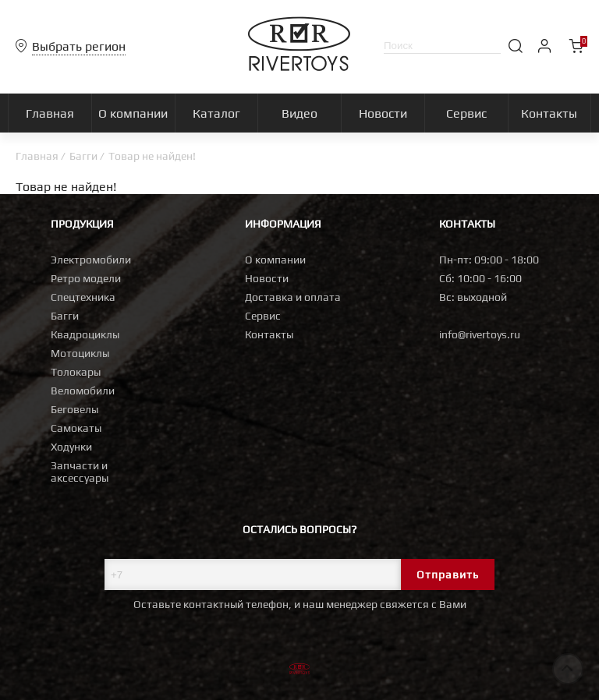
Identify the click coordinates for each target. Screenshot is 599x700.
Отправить (448, 574)
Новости (267, 278)
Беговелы (74, 409)
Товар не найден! (152, 156)
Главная (37, 156)
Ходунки (71, 447)
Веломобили (83, 391)
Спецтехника (83, 297)
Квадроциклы (85, 334)
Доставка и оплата (293, 297)
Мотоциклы (80, 353)
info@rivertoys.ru (480, 334)
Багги (83, 156)
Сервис (263, 316)
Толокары (76, 372)
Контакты (269, 334)
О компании (275, 260)
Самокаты (76, 428)
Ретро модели (86, 278)
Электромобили (91, 260)
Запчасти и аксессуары (80, 472)
